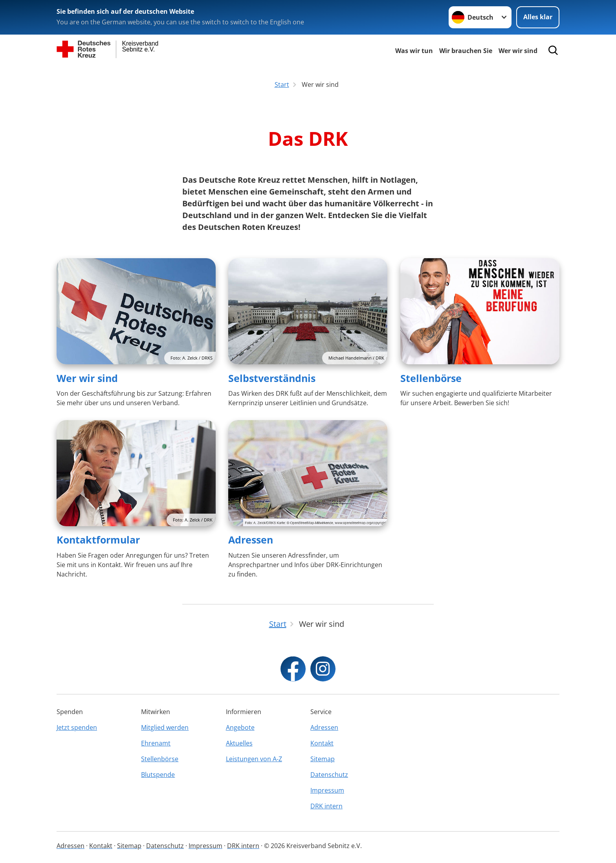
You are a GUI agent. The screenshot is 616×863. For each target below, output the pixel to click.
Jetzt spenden (77, 727)
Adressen (251, 540)
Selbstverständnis (272, 378)
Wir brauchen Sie (466, 51)
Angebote (240, 727)
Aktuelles (239, 743)
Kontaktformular (98, 540)
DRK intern (326, 806)
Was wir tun (414, 51)
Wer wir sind (518, 51)
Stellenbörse (431, 378)
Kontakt (322, 743)
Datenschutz (329, 775)
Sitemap (323, 759)
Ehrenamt (156, 743)
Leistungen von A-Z (254, 759)
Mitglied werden (165, 727)
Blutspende (158, 775)
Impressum (327, 790)
